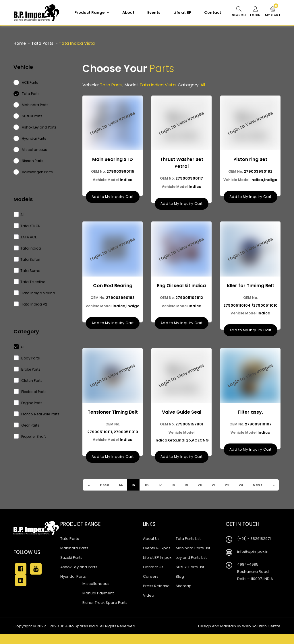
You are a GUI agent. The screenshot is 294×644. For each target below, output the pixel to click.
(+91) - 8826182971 (254, 548)
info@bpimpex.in (253, 561)
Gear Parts (27, 425)
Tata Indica (28, 248)
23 (121, 495)
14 (121, 484)
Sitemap (184, 596)
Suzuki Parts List (190, 577)
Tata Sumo (27, 271)
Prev (92, 495)
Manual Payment (98, 603)
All (19, 215)
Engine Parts (28, 403)
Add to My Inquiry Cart (113, 196)
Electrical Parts (30, 392)
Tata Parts (42, 43)
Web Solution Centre (261, 636)
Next (258, 489)
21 (214, 484)
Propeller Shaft (30, 436)
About (128, 12)
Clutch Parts (28, 381)
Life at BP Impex (157, 567)
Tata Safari (27, 259)
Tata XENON (27, 226)
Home (20, 43)
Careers (151, 586)
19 (187, 484)
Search (239, 12)
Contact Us (153, 577)
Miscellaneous (96, 593)
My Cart (273, 12)
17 (160, 484)
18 (173, 484)
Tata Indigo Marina (35, 293)
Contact (212, 12)
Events (153, 12)
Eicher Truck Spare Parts (105, 612)
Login (255, 12)
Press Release (156, 596)
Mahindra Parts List (193, 558)
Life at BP (182, 12)
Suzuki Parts (71, 567)
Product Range (91, 12)
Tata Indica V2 (31, 304)
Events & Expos (157, 558)
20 (201, 484)
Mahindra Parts (74, 558)
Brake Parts (27, 369)
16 (147, 484)
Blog (180, 586)
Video (149, 605)
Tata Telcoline (30, 282)
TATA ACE (25, 237)
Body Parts (27, 358)
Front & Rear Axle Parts (37, 414)
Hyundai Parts (73, 586)
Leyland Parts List (191, 567)
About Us (151, 548)
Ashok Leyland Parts (79, 577)
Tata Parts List (188, 548)
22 (228, 484)
